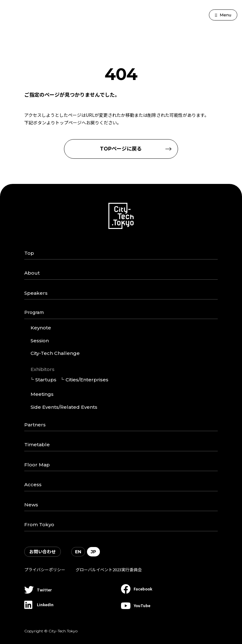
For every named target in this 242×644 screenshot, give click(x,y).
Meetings (42, 394)
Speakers (36, 293)
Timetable (37, 445)
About (32, 273)
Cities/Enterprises (87, 380)
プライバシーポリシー (45, 570)
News (31, 505)
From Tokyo (39, 524)
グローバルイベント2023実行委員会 (109, 570)
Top (29, 253)
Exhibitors (43, 369)
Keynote (41, 328)
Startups (46, 380)
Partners (35, 425)
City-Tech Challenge (55, 353)
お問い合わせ (43, 552)
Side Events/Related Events (64, 407)
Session (40, 341)
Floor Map (37, 465)
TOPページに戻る (121, 149)
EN (78, 552)
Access (33, 484)
